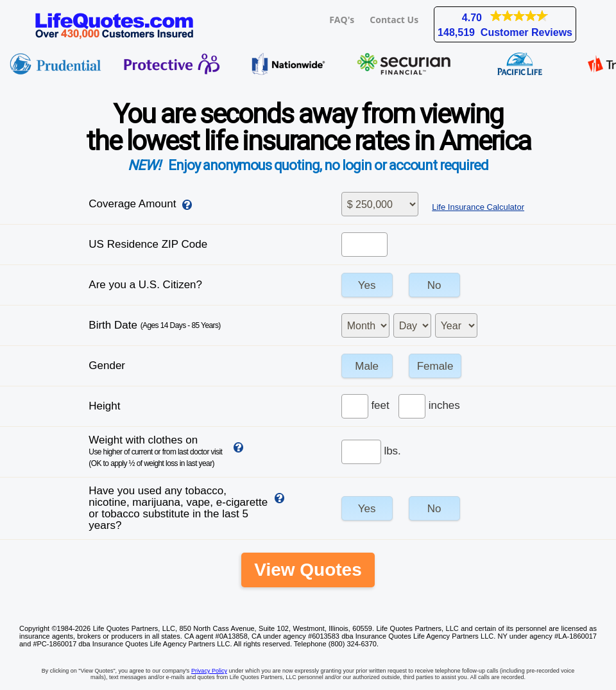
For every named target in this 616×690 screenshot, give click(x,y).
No (434, 285)
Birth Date (154, 325)
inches (444, 405)
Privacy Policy (209, 671)
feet (380, 405)
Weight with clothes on (155, 451)
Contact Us (394, 20)
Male (367, 366)
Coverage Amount (132, 204)
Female (435, 366)
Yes (367, 285)
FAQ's (342, 20)
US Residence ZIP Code (148, 244)
